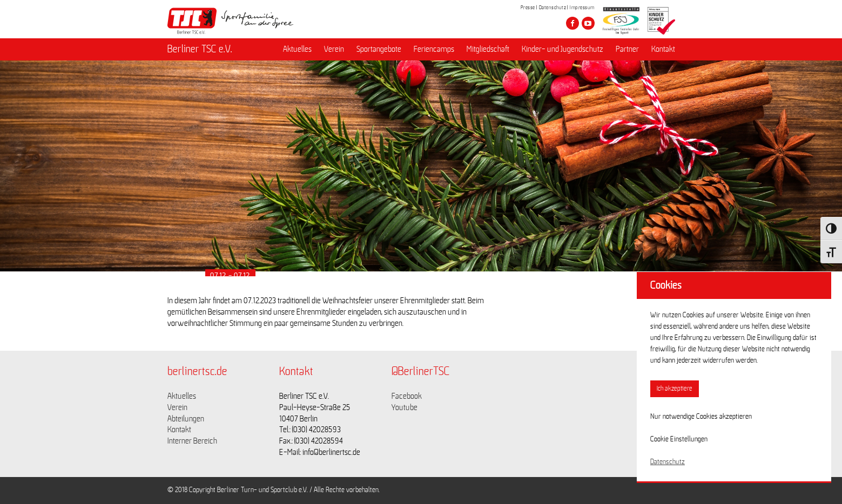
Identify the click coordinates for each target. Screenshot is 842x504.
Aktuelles (297, 49)
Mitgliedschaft (488, 49)
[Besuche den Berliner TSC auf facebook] (572, 23)
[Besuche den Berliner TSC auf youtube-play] (588, 23)
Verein (334, 49)
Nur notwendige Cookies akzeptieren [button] (701, 417)
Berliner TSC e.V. (200, 49)
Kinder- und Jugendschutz (563, 49)
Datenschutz (553, 8)
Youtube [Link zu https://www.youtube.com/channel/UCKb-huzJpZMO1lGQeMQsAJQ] (405, 407)
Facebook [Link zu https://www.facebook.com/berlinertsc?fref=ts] (407, 396)
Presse (528, 8)
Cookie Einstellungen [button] (679, 439)
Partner (627, 49)
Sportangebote (379, 49)
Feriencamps (434, 49)
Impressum (582, 8)
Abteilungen (186, 419)
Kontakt (663, 49)
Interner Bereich (192, 441)
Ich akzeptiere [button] (675, 389)
